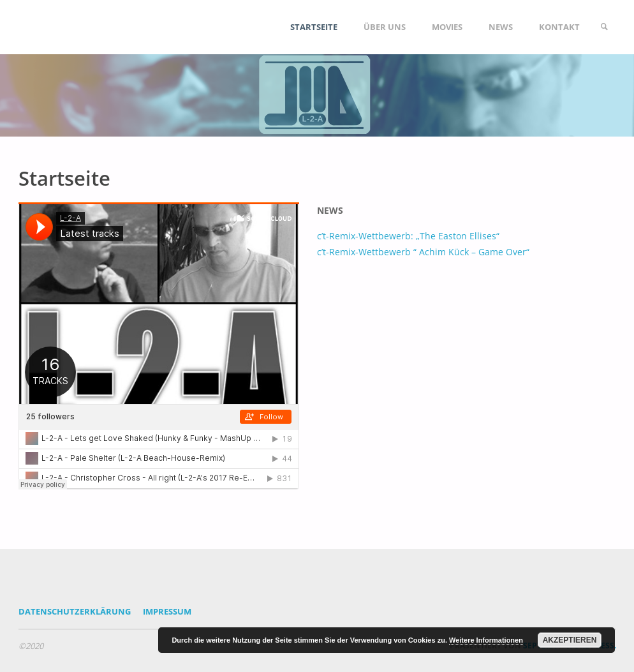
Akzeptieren (570, 640)
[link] (604, 27)
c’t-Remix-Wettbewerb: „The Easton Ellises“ (408, 236)
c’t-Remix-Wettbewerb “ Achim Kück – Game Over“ (423, 252)
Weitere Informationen (486, 640)
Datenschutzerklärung (75, 611)
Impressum (167, 611)
